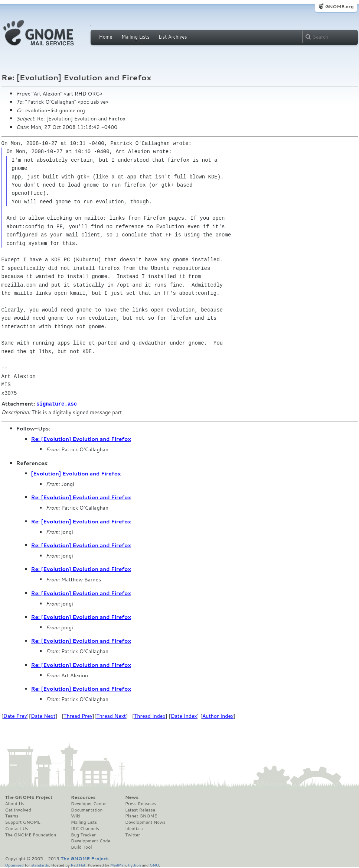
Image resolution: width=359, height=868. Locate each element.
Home (106, 37)
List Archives (173, 37)
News (132, 797)
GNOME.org (339, 7)
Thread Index (150, 716)
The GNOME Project (29, 797)
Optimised (14, 864)
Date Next (43, 716)
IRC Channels (85, 828)
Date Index (184, 716)
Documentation (87, 810)
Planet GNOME (141, 816)
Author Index (218, 716)
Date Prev (15, 716)
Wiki (76, 816)
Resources (83, 797)
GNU (154, 864)
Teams (12, 816)
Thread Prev (78, 716)
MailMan (118, 864)
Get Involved (18, 810)
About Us (15, 803)
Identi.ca (134, 828)
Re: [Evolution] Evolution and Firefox (81, 439)
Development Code (91, 840)
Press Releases (141, 803)
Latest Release (140, 810)
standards (40, 864)
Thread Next (111, 716)
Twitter (133, 835)
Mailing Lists (136, 37)
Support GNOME (23, 822)
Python (135, 864)
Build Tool (81, 847)
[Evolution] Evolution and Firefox (76, 473)
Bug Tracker (83, 835)
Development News (145, 822)
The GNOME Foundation (31, 835)
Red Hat (78, 864)
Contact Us (17, 828)
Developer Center (89, 803)
